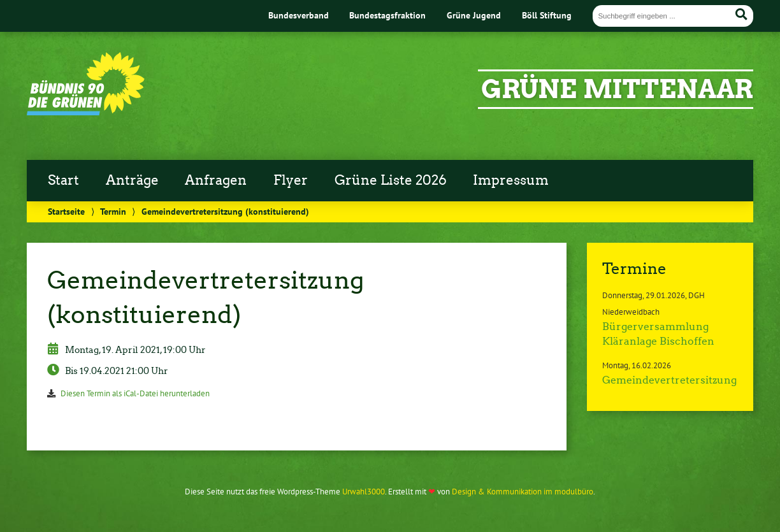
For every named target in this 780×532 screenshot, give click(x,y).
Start (63, 180)
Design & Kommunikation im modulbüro (523, 492)
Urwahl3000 (364, 492)
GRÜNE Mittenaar (617, 89)
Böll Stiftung (547, 15)
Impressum (511, 180)
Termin (113, 211)
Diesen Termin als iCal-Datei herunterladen (135, 393)
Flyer (291, 180)
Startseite (66, 211)
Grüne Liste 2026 (391, 180)
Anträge (132, 180)
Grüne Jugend (474, 15)
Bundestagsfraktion (387, 15)
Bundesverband (299, 15)
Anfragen (216, 180)
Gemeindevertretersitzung (669, 380)
